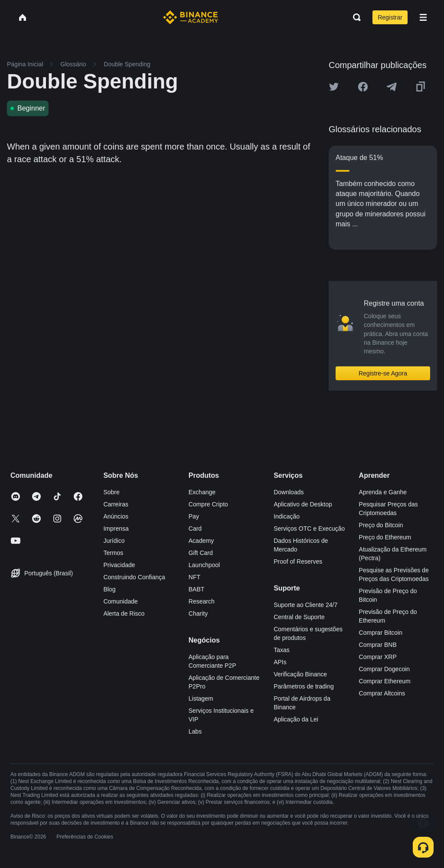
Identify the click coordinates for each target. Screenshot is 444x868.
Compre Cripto (208, 504)
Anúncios (116, 516)
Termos (113, 553)
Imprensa (116, 529)
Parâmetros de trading (304, 686)
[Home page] (191, 17)
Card (195, 529)
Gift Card (201, 553)
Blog (109, 589)
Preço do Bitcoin (381, 525)
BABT (197, 589)
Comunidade (120, 601)
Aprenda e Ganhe (383, 492)
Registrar (390, 17)
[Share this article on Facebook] (363, 87)
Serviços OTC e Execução (309, 529)
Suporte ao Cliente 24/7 (305, 605)
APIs (280, 662)
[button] (423, 17)
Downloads (289, 492)
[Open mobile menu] (423, 17)
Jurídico (114, 541)
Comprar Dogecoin (385, 669)
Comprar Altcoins (382, 693)
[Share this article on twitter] (334, 87)
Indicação (287, 516)
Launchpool (204, 565)
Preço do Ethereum (385, 537)
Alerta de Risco (124, 613)
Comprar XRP (378, 657)
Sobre (111, 492)
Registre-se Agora (383, 373)
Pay (194, 516)
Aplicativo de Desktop (303, 504)
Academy (201, 541)
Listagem (201, 698)
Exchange (202, 492)
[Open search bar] (354, 17)
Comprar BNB (378, 645)
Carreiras (116, 504)
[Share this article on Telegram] (392, 87)
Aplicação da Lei (296, 719)
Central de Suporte (299, 617)
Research (202, 601)
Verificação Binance (300, 674)
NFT (194, 577)
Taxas (282, 650)
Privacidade (119, 565)
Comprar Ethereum (385, 681)
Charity (198, 613)
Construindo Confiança (134, 577)
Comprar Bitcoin (381, 633)
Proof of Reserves (298, 561)
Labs (195, 731)
